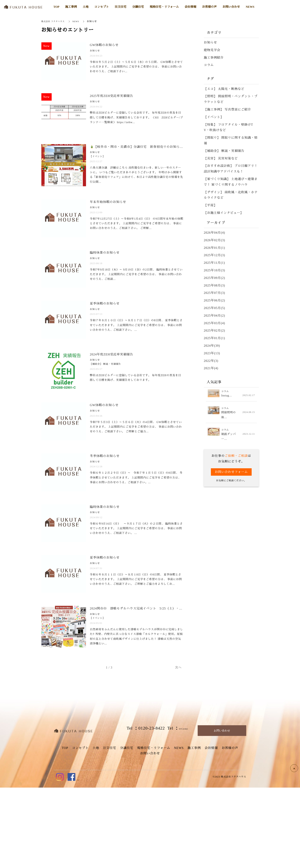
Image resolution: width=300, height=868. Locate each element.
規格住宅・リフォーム (154, 828)
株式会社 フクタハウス (54, 21)
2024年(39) (212, 346)
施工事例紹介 (214, 58)
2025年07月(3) (215, 293)
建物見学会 (212, 50)
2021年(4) (211, 368)
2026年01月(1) (215, 248)
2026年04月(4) (215, 233)
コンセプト (80, 828)
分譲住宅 (127, 828)
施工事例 (194, 828)
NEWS (79, 21)
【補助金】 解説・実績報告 (224, 151)
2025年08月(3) (215, 285)
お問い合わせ (150, 834)
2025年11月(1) (214, 263)
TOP (65, 828)
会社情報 (211, 828)
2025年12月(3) (215, 255)
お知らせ (210, 42)
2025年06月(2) (215, 300)
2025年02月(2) (215, 330)
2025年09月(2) (215, 278)
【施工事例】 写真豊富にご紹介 (227, 109)
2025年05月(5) (215, 308)
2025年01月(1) (215, 338)
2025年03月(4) (215, 323)
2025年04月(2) (215, 316)
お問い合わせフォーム (231, 473)
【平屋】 (210, 205)
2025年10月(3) (215, 270)
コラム (209, 65)
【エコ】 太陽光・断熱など (224, 89)
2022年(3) (211, 361)
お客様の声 (230, 828)
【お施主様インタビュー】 (224, 213)
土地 (96, 828)
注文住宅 (110, 828)
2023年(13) (212, 353)
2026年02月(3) (215, 240)
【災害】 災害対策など (221, 158)
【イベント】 (214, 117)
